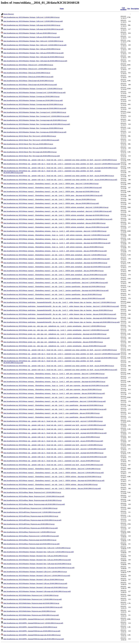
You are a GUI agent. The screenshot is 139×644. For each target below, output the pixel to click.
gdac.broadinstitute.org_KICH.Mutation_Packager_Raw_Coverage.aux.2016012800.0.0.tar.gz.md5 (35, 132)
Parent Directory (9, 14)
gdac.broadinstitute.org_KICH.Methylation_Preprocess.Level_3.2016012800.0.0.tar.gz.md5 (33, 599)
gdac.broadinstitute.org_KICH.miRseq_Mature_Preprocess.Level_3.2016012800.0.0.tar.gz (32, 492)
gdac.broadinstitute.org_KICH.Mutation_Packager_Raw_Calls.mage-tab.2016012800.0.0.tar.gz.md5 (35, 61)
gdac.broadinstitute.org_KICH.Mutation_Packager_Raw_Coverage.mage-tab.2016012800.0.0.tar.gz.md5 (37, 124)
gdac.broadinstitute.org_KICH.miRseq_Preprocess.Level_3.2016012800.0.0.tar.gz (30, 532)
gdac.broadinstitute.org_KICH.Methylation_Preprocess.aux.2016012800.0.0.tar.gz (30, 611)
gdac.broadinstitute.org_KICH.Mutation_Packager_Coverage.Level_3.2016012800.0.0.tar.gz (33, 89)
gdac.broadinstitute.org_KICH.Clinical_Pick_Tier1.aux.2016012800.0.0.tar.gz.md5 (30, 148)
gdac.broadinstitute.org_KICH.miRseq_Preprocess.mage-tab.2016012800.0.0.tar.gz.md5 (31, 544)
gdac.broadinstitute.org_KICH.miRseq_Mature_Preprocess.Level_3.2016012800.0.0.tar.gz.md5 (34, 496)
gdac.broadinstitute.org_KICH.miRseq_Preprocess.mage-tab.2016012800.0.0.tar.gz (30, 540)
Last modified (123, 9)
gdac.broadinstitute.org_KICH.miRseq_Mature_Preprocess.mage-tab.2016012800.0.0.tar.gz (33, 500)
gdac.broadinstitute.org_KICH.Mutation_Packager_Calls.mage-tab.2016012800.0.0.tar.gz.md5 (33, 29)
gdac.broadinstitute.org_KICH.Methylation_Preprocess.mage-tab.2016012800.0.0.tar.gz (31, 603)
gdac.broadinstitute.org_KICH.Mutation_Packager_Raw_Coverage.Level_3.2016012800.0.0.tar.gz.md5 (36, 116)
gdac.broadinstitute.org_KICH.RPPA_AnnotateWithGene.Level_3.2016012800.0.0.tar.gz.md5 (33, 623)
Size (129, 9)
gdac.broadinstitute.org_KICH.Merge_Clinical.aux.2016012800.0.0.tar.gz (27, 73)
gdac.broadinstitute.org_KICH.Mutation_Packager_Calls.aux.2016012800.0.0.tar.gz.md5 (32, 37)
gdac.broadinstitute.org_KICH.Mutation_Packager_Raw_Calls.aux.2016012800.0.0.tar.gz (32, 49)
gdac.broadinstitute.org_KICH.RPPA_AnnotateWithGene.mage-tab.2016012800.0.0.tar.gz (32, 635)
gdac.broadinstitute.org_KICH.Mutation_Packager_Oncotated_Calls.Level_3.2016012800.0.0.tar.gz (35, 572)
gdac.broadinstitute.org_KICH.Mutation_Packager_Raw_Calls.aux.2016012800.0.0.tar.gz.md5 (34, 53)
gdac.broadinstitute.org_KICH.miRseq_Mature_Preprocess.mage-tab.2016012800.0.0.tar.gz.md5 (34, 504)
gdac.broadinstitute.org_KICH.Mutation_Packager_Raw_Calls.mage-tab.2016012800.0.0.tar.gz (34, 57)
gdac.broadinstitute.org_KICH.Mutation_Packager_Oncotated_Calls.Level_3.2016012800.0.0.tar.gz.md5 (37, 576)
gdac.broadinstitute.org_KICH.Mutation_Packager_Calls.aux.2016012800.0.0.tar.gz (30, 33)
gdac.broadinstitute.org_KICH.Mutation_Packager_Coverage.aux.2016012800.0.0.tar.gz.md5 (33, 100)
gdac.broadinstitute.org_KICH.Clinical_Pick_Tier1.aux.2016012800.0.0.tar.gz (28, 144)
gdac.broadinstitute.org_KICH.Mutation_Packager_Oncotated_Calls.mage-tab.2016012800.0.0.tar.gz (35, 587)
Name (62, 9)
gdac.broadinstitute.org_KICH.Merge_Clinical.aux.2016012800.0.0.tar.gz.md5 (28, 77)
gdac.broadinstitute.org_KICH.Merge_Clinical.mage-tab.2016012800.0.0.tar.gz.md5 (30, 85)
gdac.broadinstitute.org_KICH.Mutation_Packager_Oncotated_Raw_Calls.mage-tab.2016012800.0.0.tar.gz (37, 564)
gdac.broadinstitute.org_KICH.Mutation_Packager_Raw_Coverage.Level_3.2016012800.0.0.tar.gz (35, 112)
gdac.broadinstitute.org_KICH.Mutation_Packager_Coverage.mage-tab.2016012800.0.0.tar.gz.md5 (35, 108)
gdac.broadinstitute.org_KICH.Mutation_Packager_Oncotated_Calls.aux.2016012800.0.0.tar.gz (34, 580)
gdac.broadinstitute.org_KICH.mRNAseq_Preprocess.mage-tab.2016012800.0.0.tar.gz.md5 (32, 520)
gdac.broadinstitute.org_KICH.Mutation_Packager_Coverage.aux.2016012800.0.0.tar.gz (31, 96)
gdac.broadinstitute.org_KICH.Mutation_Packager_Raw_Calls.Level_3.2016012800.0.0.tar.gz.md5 (35, 45)
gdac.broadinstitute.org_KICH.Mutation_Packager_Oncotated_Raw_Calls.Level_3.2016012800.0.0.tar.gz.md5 (39, 552)
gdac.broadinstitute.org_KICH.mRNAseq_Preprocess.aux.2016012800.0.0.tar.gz (29, 524)
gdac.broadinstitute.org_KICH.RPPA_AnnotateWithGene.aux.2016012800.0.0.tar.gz (30, 627)
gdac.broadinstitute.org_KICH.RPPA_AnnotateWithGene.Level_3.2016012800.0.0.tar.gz (32, 619)
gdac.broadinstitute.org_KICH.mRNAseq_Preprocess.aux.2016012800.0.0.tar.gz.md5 (31, 528)
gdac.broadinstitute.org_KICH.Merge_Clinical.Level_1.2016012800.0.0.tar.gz (28, 65)
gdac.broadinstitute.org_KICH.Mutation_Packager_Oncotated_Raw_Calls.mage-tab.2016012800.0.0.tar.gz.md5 (39, 568)
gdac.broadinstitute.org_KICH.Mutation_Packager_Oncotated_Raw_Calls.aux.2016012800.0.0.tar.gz (36, 556)
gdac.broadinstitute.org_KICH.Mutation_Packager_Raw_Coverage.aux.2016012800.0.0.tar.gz (33, 128)
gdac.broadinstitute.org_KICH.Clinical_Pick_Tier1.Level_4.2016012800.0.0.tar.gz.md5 (31, 140)
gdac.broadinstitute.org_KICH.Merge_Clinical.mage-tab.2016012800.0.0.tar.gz (29, 81)
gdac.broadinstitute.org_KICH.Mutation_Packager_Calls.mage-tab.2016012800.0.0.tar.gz (32, 25)
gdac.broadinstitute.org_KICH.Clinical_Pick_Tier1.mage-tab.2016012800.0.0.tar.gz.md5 (32, 156)
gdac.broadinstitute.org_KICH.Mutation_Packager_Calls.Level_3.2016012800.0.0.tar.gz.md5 (33, 21)
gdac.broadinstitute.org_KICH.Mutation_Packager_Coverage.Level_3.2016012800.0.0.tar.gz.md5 (35, 93)
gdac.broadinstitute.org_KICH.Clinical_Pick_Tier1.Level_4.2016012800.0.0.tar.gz (30, 136)
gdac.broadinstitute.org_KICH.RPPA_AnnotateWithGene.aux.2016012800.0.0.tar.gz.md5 (32, 631)
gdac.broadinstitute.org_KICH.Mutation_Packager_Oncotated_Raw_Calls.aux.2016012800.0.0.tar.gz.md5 (37, 560)
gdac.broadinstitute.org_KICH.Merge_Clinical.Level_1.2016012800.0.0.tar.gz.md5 (30, 69)
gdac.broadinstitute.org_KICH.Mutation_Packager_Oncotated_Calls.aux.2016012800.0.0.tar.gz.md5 (35, 583)
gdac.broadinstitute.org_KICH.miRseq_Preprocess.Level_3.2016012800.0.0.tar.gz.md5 (31, 536)
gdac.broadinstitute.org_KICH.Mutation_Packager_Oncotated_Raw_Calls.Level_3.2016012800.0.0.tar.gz (37, 548)
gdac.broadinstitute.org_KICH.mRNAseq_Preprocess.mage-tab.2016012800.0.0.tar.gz (31, 516)
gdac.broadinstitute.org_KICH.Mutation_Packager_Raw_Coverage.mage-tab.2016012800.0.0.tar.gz (35, 120)
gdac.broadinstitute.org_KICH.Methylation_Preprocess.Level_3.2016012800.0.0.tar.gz (31, 595)
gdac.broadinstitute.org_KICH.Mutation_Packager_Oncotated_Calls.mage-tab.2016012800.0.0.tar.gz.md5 (37, 591)
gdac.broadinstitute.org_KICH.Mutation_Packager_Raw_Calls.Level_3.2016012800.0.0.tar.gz (33, 41)
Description (135, 9)
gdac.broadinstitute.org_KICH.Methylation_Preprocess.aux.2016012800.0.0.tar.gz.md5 (31, 615)
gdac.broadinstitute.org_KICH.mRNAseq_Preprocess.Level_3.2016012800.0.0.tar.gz (30, 508)
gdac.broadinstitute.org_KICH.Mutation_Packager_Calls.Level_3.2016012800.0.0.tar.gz (31, 17)
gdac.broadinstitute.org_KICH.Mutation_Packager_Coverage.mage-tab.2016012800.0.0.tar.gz (33, 104)
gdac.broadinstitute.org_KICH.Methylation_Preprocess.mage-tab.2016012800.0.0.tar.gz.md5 (33, 607)
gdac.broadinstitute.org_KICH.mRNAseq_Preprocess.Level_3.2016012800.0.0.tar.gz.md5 (32, 512)
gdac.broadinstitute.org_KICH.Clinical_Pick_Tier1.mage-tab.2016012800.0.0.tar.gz (30, 152)
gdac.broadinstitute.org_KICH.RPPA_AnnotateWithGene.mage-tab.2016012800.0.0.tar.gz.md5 (34, 639)
